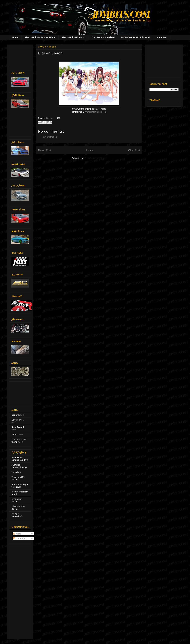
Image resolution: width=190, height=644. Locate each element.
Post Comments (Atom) (95, 158)
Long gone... (18, 420)
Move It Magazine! (17, 515)
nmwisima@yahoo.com (96, 112)
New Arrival (18, 427)
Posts (17, 534)
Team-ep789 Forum (18, 478)
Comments (20, 538)
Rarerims (16, 472)
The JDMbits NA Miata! (73, 37)
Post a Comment (50, 137)
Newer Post (45, 150)
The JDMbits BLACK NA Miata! (40, 37)
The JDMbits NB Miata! (103, 37)
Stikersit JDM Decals (18, 508)
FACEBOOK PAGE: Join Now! (135, 37)
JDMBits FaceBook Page (19, 466)
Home (15, 37)
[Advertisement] (21, 55)
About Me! (162, 37)
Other (14, 434)
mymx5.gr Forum (17, 500)
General (50, 118)
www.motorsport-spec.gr (20, 486)
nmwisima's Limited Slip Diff (20, 459)
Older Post (134, 150)
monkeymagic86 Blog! (20, 493)
